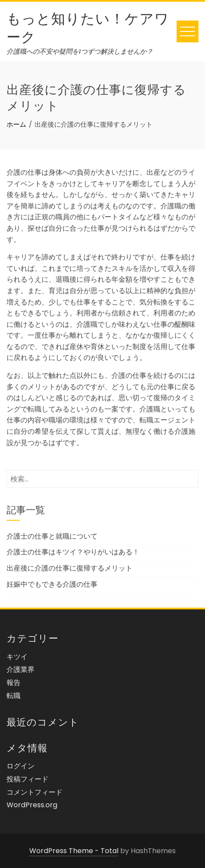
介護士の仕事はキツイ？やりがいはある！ (73, 552)
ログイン (21, 766)
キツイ (17, 657)
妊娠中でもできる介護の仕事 (52, 584)
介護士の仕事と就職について (52, 536)
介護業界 (21, 669)
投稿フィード (28, 779)
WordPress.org (32, 805)
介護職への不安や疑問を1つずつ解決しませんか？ (80, 51)
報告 (14, 683)
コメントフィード (35, 792)
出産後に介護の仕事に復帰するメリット (69, 568)
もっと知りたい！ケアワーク (88, 26)
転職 (14, 696)
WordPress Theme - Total (74, 851)
